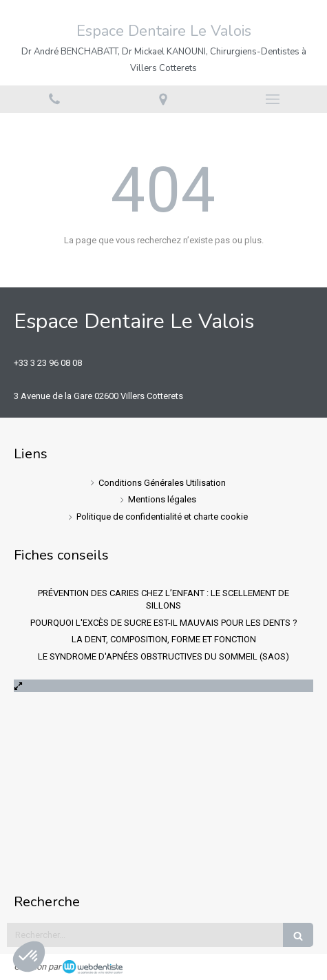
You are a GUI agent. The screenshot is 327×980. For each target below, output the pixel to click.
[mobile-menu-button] (273, 99)
